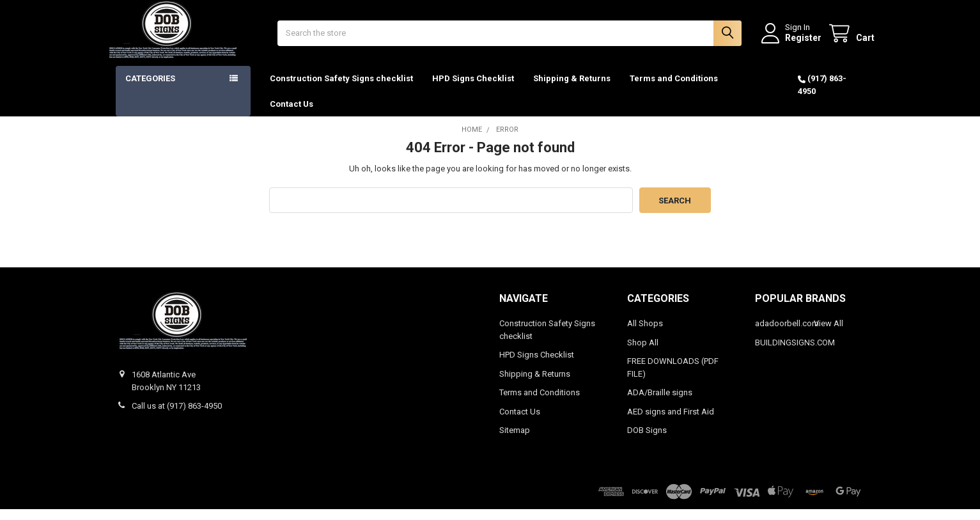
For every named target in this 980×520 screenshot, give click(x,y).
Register (793, 43)
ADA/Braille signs (660, 403)
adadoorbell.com (787, 334)
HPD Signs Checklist (473, 89)
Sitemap (515, 441)
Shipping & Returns (572, 89)
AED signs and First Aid (671, 422)
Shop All (643, 353)
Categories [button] (150, 89)
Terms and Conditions (674, 89)
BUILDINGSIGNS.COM (795, 353)
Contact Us (292, 114)
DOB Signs (647, 441)
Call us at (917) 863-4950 (177, 417)
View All (828, 334)
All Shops (645, 334)
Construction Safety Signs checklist (341, 89)
